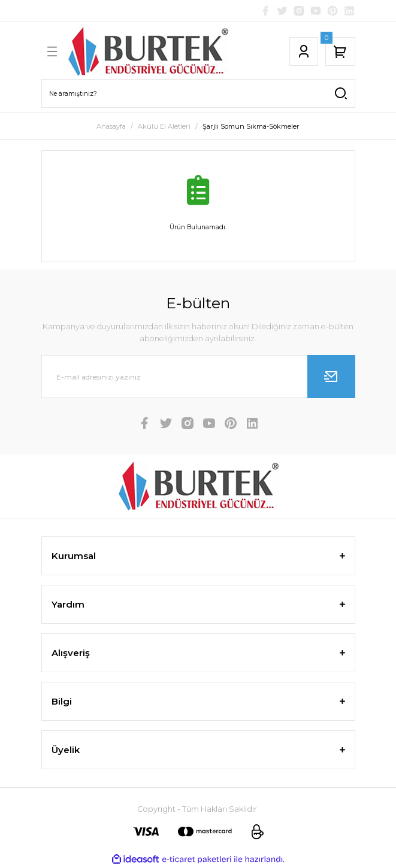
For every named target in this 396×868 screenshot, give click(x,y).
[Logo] (148, 51)
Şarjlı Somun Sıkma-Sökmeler (251, 126)
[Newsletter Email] (198, 377)
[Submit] (331, 377)
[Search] (198, 93)
